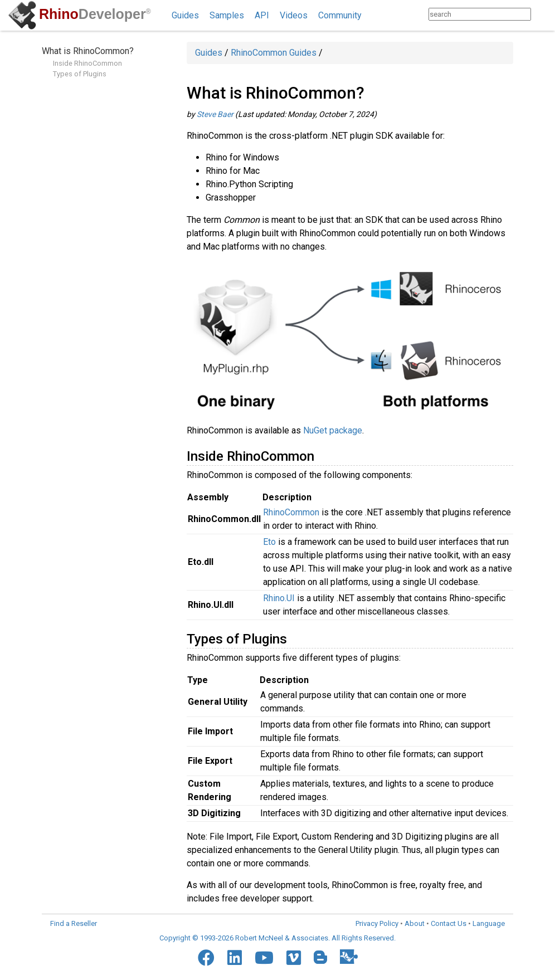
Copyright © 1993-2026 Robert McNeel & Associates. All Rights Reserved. (277, 938)
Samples (227, 15)
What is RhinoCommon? (88, 51)
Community (340, 15)
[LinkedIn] (235, 958)
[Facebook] (206, 958)
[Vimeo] (294, 958)
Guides (185, 15)
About (415, 923)
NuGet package (333, 430)
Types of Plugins (80, 74)
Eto (269, 542)
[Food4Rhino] (349, 956)
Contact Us (449, 923)
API (262, 15)
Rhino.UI (279, 598)
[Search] (542, 14)
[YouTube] (264, 958)
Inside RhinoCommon (87, 63)
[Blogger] (320, 957)
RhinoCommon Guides (274, 53)
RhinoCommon (291, 512)
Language (489, 923)
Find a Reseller (74, 923)
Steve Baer (215, 114)
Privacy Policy (377, 923)
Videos (294, 15)
